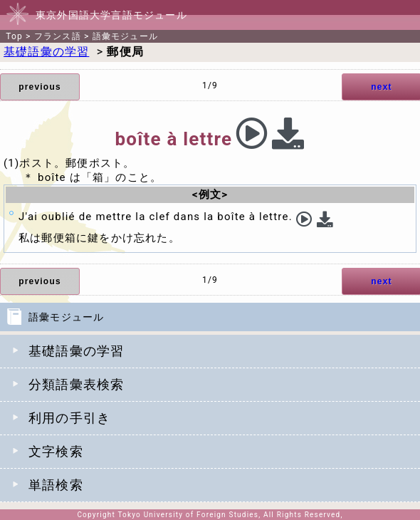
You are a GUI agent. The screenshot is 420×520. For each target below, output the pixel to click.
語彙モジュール (125, 36)
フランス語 (58, 36)
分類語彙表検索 (76, 384)
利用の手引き (69, 418)
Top (14, 36)
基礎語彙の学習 (76, 351)
